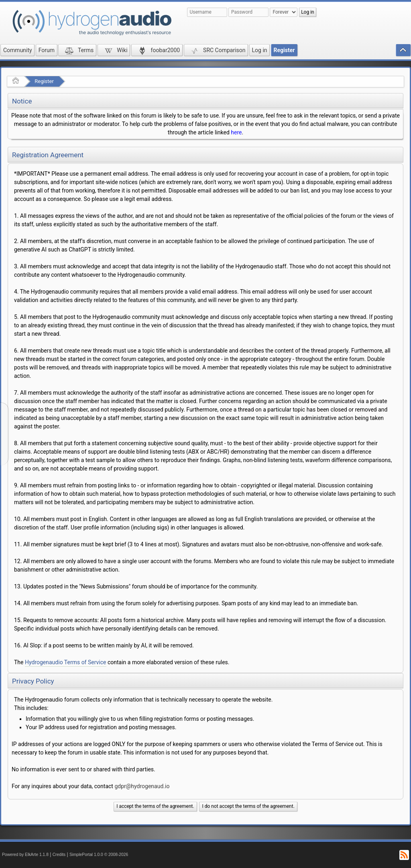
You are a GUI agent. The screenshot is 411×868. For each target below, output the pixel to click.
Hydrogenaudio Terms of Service (66, 662)
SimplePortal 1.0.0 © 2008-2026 (99, 855)
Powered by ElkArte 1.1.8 (25, 855)
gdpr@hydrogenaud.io (142, 786)
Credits (59, 855)
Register (44, 81)
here (236, 132)
